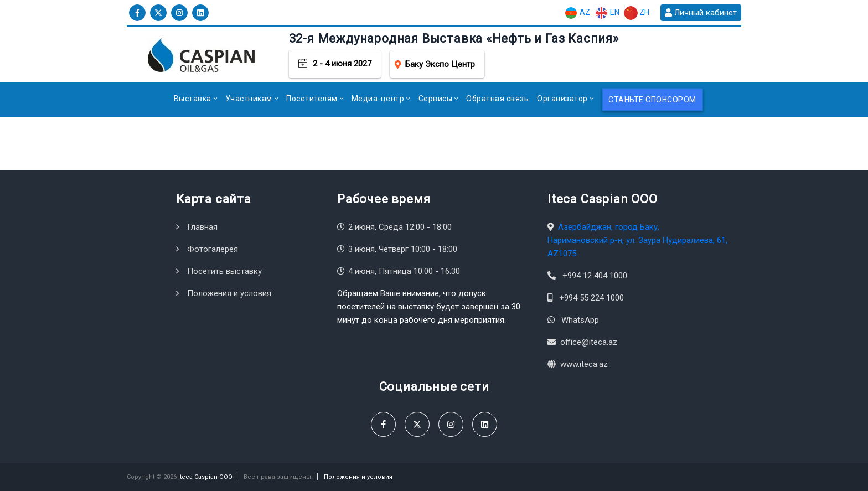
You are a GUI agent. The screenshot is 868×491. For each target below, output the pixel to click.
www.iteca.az (584, 364)
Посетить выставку (224, 271)
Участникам (249, 99)
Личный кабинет (701, 13)
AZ (577, 13)
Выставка (193, 99)
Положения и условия (229, 293)
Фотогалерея (213, 249)
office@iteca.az (589, 342)
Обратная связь (497, 99)
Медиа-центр (378, 99)
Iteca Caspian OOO (205, 477)
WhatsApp (580, 320)
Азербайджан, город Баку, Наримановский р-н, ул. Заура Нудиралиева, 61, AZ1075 (637, 240)
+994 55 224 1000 (591, 298)
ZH (637, 13)
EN (607, 13)
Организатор (562, 99)
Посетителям (312, 99)
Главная (202, 227)
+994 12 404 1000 (595, 276)
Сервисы (436, 99)
